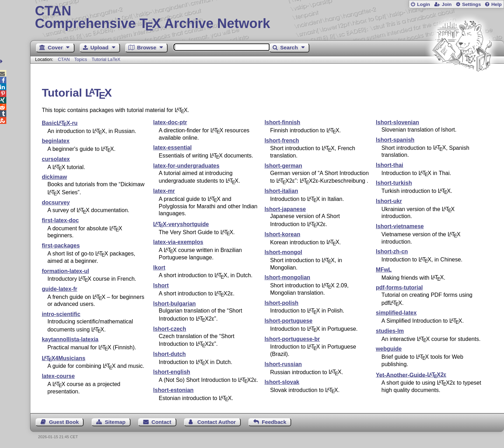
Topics (81, 59)
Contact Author (217, 422)
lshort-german (283, 166)
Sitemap (115, 422)
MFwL (384, 270)
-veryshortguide (181, 224)
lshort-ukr (389, 201)
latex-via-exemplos (178, 242)
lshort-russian (283, 364)
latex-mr (164, 191)
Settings (471, 4)
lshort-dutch (170, 354)
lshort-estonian (174, 390)
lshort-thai (390, 165)
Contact (162, 422)
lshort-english (172, 372)
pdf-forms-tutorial (399, 288)
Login (423, 4)
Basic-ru (59, 123)
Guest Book (64, 422)
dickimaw (54, 177)
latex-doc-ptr (170, 122)
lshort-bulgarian (175, 304)
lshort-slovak (282, 382)
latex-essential (173, 148)
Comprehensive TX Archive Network (267, 17)
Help (497, 4)
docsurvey (56, 202)
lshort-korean (282, 234)
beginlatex (55, 141)
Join (447, 4)
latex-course (58, 376)
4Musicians (63, 358)
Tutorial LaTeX (106, 59)
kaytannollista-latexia (70, 339)
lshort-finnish (282, 122)
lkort (159, 268)
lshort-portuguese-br (292, 339)
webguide (389, 349)
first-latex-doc (60, 220)
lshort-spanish (395, 140)
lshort (161, 285)
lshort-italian (281, 191)
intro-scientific (61, 314)
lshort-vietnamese (400, 226)
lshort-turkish (394, 183)
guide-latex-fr (59, 289)
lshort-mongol (283, 252)
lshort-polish (282, 303)
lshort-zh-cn (392, 251)
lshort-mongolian (288, 277)
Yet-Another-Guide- (411, 375)
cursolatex (56, 159)
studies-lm (390, 331)
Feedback (274, 422)
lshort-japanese (285, 209)
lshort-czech (170, 329)
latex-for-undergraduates (186, 166)
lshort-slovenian (398, 122)
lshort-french (282, 141)
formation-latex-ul (65, 271)
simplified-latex (396, 313)
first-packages (61, 246)
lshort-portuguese (289, 321)
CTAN (64, 59)
